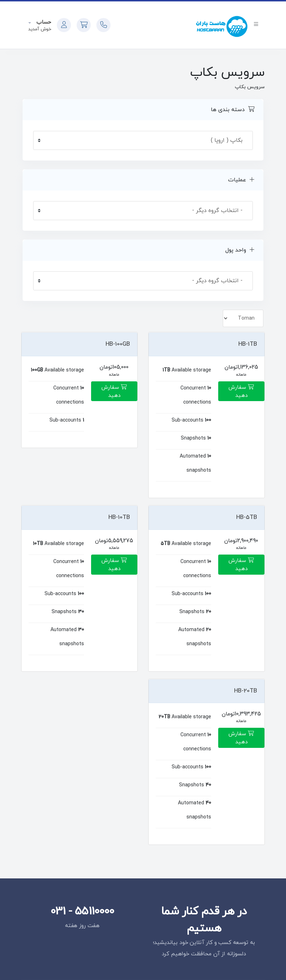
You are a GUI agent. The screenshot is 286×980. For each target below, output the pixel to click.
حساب (43, 22)
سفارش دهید (241, 391)
